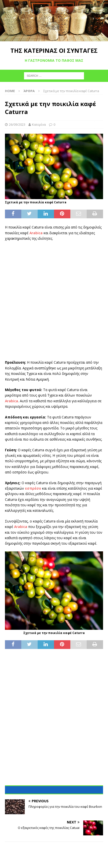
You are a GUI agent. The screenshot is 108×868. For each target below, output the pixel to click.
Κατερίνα (39, 124)
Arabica (36, 233)
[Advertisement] (54, 300)
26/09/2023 (17, 124)
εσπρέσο (33, 488)
